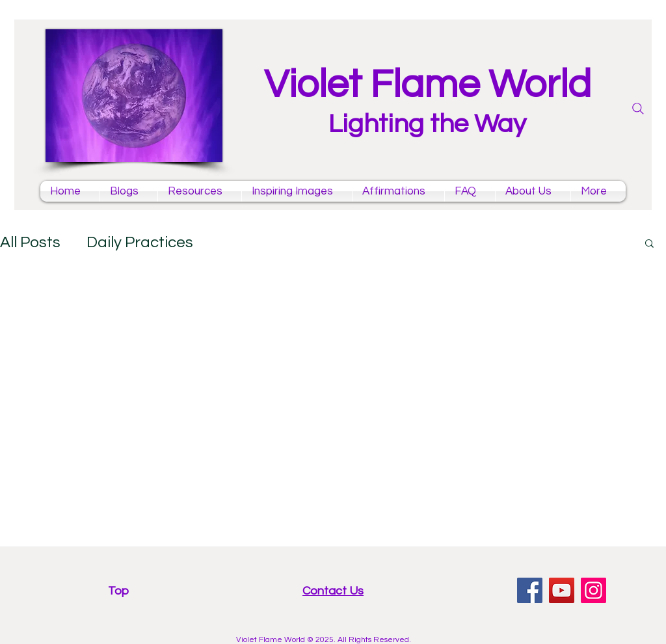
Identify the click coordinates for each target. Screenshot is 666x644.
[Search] (638, 109)
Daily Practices (140, 242)
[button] (649, 244)
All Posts (30, 242)
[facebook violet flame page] (530, 590)
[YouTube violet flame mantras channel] (562, 590)
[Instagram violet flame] (593, 590)
